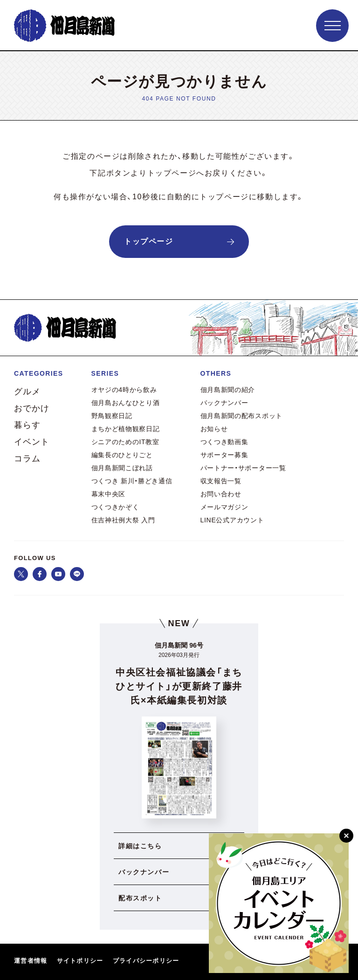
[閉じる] (346, 836)
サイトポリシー (80, 961)
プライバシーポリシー (146, 961)
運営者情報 (31, 961)
